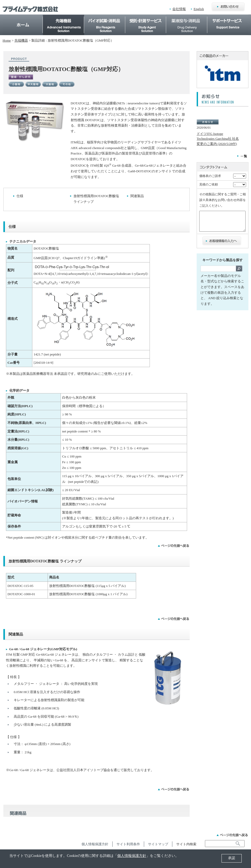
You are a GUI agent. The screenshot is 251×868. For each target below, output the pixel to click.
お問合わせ (228, 7)
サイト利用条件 (128, 844)
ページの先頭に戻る (174, 546)
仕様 (20, 196)
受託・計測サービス (146, 17)
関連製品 (137, 196)
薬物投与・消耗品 (187, 17)
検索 (239, 272)
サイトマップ (158, 844)
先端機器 (63, 17)
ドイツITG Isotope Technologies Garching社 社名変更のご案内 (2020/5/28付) (218, 139)
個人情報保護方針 (132, 856)
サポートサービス (228, 17)
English (199, 9)
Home (23, 25)
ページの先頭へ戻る (232, 835)
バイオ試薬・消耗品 (105, 17)
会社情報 (179, 9)
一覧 (242, 156)
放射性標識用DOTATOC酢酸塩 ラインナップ (96, 199)
